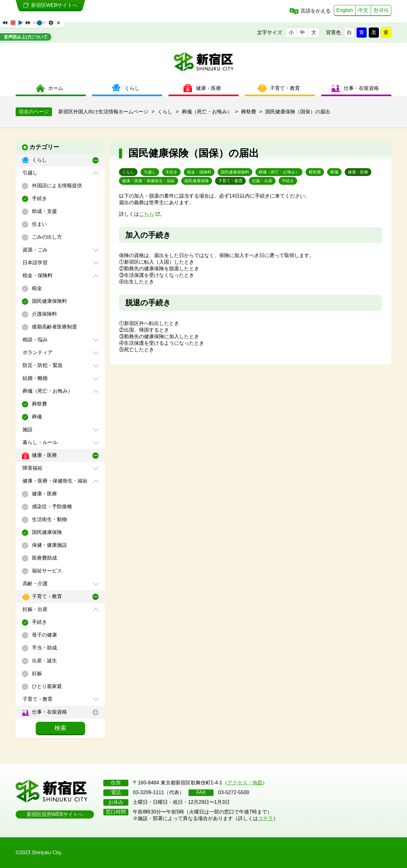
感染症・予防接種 (51, 506)
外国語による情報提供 (56, 186)
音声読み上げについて (26, 37)
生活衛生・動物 (49, 519)
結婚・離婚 (34, 378)
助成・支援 (44, 211)
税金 (36, 288)
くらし (39, 160)
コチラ (265, 818)
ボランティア (37, 352)
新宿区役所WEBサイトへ (55, 814)
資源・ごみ (34, 250)
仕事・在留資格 (49, 712)
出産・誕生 (44, 661)
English (345, 10)
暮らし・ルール (39, 442)
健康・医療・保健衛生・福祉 (54, 481)
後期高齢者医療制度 (54, 327)
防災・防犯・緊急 (42, 365)
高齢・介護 (34, 584)
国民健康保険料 (49, 301)
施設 (27, 429)
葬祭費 (39, 404)
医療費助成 (44, 558)
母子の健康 (44, 635)
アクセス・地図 (245, 783)
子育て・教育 (46, 596)
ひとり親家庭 (46, 686)
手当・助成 (44, 648)
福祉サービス (46, 571)
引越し (29, 173)
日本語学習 (34, 263)
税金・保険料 (37, 275)
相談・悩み (34, 340)
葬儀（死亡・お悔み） (47, 391)
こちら (147, 214)
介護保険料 (44, 314)
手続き (39, 198)
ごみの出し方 (46, 237)
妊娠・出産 (34, 609)
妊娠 (36, 673)
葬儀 (36, 417)
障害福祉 (32, 468)
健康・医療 (44, 455)
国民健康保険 (46, 532)
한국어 (381, 10)
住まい (39, 224)
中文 (363, 10)
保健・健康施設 (49, 545)
